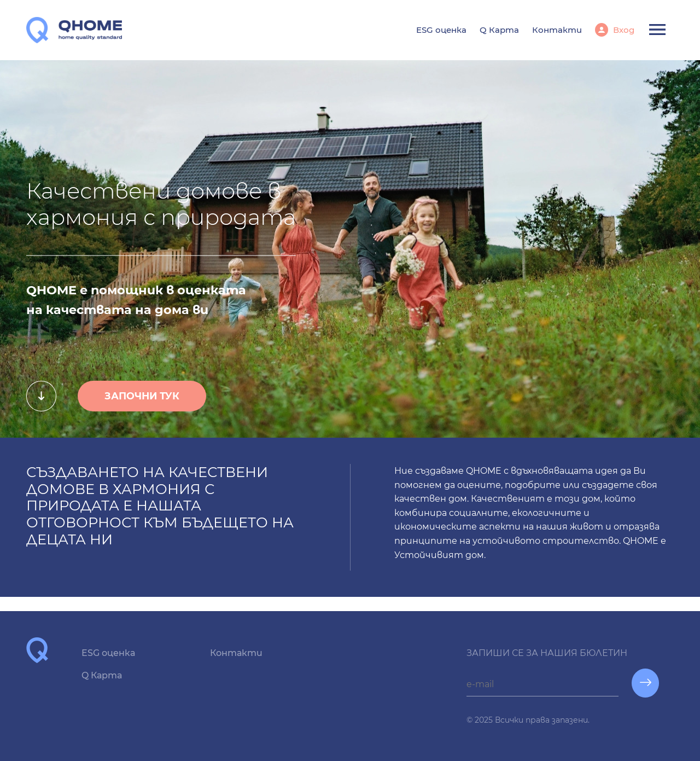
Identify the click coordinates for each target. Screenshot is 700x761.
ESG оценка (441, 30)
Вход (623, 30)
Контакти (557, 30)
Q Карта (499, 30)
